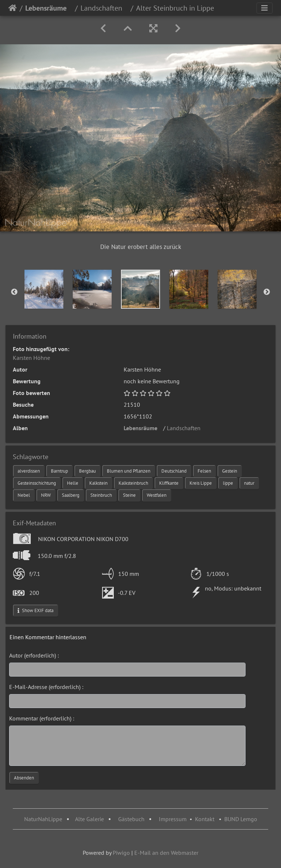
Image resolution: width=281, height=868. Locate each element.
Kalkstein (98, 483)
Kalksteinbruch (133, 483)
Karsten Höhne (31, 358)
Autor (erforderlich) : (34, 655)
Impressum (173, 819)
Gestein (230, 471)
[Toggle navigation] (265, 8)
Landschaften (104, 8)
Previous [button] (14, 292)
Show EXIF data (35, 610)
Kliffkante (169, 483)
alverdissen (29, 471)
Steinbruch (101, 495)
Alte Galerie (89, 819)
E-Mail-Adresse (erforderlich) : (46, 687)
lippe (228, 483)
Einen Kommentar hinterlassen (48, 637)
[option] (44, 289)
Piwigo (121, 853)
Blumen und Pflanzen (129, 471)
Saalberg (71, 495)
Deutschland (174, 471)
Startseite (13, 8)
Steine (129, 495)
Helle (73, 483)
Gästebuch (132, 819)
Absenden (24, 778)
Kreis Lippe (201, 483)
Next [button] (267, 292)
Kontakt (205, 819)
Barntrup (59, 471)
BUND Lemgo (241, 819)
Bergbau (87, 471)
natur (249, 483)
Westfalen (157, 495)
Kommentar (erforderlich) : (42, 718)
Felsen (204, 471)
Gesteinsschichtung (37, 483)
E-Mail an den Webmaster (166, 853)
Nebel (24, 495)
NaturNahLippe (43, 819)
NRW (46, 495)
